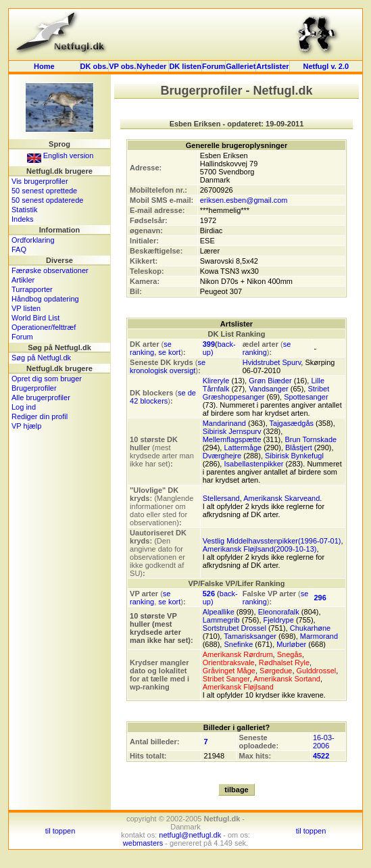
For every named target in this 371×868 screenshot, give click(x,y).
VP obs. (122, 66)
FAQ (19, 249)
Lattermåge (243, 448)
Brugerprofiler (34, 388)
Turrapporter (32, 289)
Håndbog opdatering (45, 299)
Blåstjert (299, 448)
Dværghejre (222, 456)
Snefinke (238, 644)
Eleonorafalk (279, 612)
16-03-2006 (324, 742)
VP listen (26, 308)
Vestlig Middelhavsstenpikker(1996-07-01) (272, 541)
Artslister (272, 66)
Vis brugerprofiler (40, 181)
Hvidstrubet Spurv (272, 362)
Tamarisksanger (250, 636)
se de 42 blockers (163, 397)
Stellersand (221, 498)
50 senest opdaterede (47, 200)
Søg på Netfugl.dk (41, 358)
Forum (214, 66)
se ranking (151, 348)
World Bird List (35, 318)
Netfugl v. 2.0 (326, 66)
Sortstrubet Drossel (234, 628)
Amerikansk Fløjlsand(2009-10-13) (260, 549)
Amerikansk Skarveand (281, 498)
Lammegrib (221, 620)
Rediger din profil (40, 416)
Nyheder (152, 66)
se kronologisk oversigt (168, 366)
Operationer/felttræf (44, 327)
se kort (169, 352)
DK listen (185, 66)
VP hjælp (26, 426)
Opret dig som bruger (47, 379)
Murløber (291, 644)
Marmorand (319, 636)
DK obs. (95, 66)
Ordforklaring (33, 240)
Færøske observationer (50, 270)
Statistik (25, 210)
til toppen (60, 831)
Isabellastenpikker (253, 464)
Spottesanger (306, 397)
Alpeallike (219, 612)
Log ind (24, 407)
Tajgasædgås (292, 423)
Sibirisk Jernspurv (232, 431)
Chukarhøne (311, 628)
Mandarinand (224, 423)
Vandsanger (269, 389)
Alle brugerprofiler (41, 397)
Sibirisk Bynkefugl (294, 456)
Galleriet (241, 66)
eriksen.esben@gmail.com (244, 200)
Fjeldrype (279, 620)
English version (60, 155)
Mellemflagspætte (232, 439)
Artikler (23, 280)
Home (44, 66)
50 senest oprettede (44, 191)
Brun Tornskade (311, 439)
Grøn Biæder (270, 381)
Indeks (22, 219)
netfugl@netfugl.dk (190, 835)
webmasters (143, 843)
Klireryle (216, 381)
